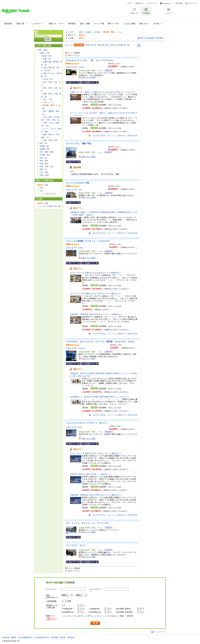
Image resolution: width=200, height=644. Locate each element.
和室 (122, 616)
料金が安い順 (91, 45)
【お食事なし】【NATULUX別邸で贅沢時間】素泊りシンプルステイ (99, 397)
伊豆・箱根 (44, 152)
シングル (68, 616)
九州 (41, 172)
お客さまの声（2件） (75, 427)
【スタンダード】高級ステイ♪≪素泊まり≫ (95, 294)
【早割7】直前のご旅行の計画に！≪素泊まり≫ (90, 474)
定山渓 (46, 79)
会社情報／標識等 (9, 637)
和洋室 (130, 616)
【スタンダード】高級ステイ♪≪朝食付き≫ (95, 273)
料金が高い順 (103, 45)
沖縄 (41, 175)
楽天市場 (179, 3)
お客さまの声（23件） (75, 248)
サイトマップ (152, 3)
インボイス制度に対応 (48, 206)
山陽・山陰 (44, 166)
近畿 (41, 164)
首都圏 (42, 149)
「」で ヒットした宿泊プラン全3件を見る (114, 515)
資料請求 (71, 637)
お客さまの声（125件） (76, 67)
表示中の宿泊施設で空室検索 (151, 38)
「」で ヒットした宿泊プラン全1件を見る (114, 233)
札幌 (45, 59)
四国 (41, 169)
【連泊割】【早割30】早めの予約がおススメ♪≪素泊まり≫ (95, 495)
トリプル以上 (111, 616)
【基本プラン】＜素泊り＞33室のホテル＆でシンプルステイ (103, 92)
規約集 (63, 637)
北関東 (42, 146)
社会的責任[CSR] (42, 637)
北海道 (89, 32)
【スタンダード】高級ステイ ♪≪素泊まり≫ (95, 453)
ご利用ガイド (139, 3)
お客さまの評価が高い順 (119, 45)
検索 (95, 623)
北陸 (41, 158)
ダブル (90, 616)
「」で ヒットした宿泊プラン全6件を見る (114, 334)
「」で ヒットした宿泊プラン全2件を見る (114, 136)
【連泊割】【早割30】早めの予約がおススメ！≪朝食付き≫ (96, 314)
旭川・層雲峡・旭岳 (51, 111)
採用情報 (54, 637)
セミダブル (79, 616)
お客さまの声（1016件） (76, 348)
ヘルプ (129, 3)
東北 (41, 143)
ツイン (99, 616)
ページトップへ (160, 632)
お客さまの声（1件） (75, 190)
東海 (41, 161)
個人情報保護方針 (26, 637)
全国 (81, 32)
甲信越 (42, 155)
